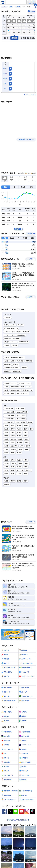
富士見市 (13, 439)
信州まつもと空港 (9, 361)
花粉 (5, 84)
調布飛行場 (7, 371)
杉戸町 (13, 453)
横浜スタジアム (28, 390)
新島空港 (16, 364)
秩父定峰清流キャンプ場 (11, 328)
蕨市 (31, 429)
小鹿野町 (7, 484)
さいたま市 (7, 318)
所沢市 (13, 426)
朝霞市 (19, 432)
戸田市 (6, 432)
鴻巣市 (20, 463)
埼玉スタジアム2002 (22, 394)
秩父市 (6, 481)
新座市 (13, 436)
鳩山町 (13, 470)
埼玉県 (18, 7)
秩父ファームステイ (10, 325)
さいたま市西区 (9, 409)
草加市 (19, 429)
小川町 (26, 467)
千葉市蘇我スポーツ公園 (18, 387)
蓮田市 (27, 439)
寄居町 (26, 474)
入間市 (13, 432)
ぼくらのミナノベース (11, 342)
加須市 (19, 460)
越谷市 (26, 429)
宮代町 (6, 453)
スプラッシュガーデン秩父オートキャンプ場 (17, 332)
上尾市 (13, 429)
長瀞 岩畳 (15, 345)
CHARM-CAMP (24, 342)
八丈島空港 (20, 361)
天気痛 (5, 79)
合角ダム (7, 345)
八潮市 (6, 439)
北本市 (26, 436)
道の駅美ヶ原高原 (9, 394)
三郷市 (20, 439)
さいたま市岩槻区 (21, 422)
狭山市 (6, 429)
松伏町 (19, 453)
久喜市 (6, 467)
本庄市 (26, 460)
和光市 (6, 436)
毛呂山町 (13, 449)
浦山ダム (21, 325)
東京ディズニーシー (25, 383)
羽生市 (14, 463)
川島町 (27, 449)
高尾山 (6, 390)
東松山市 (7, 463)
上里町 (19, 474)
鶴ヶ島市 (20, 443)
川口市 (6, 426)
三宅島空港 (29, 361)
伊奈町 (28, 446)
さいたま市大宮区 (9, 412)
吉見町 (6, 470)
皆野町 (19, 481)
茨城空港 (24, 368)
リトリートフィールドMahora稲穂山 (15, 335)
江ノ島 (29, 387)
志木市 (26, 432)
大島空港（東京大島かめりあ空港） (14, 358)
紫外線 (5, 74)
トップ (4, 7)
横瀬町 (13, 481)
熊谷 (7, 246)
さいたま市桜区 (21, 415)
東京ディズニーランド (11, 383)
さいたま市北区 (20, 409)
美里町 (6, 474)
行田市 (13, 460)
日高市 (27, 443)
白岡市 (21, 446)
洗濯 (5, 89)
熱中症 (5, 69)
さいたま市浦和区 (9, 419)
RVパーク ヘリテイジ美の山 (12, 339)
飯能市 (19, 426)
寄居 (7, 253)
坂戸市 (6, 443)
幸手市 (13, 443)
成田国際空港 (17, 371)
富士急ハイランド (16, 390)
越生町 (20, 449)
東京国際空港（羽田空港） (12, 368)
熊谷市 (6, 460)
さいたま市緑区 (9, 422)
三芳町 (6, 449)
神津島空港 (7, 364)
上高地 (6, 387)
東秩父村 (28, 470)
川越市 (30, 422)
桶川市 (19, 436)
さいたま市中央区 (9, 415)
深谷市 (27, 463)
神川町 (13, 474)
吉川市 (6, 446)
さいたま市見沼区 (22, 412)
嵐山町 (19, 467)
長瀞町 (26, 481)
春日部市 (26, 426)
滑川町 (13, 467)
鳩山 (7, 249)
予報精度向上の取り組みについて (18, 820)
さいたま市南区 (21, 419)
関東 (11, 7)
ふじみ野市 (14, 446)
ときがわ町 (20, 470)
